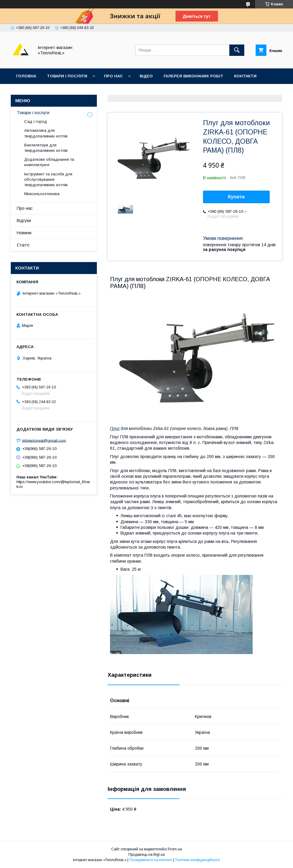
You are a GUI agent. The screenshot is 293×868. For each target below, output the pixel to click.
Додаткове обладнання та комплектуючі (49, 162)
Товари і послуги (67, 76)
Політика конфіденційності (197, 860)
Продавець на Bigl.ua (146, 855)
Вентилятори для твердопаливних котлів (46, 148)
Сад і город (36, 121)
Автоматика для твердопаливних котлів (46, 133)
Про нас (113, 76)
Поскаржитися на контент (151, 860)
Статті (23, 245)
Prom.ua (175, 849)
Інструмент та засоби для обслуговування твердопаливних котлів (48, 179)
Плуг (115, 428)
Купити (236, 197)
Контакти (245, 76)
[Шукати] (237, 50)
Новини (24, 233)
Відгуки (25, 92)
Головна (26, 76)
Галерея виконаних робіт (193, 76)
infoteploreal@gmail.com (44, 440)
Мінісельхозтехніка (42, 194)
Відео (146, 76)
